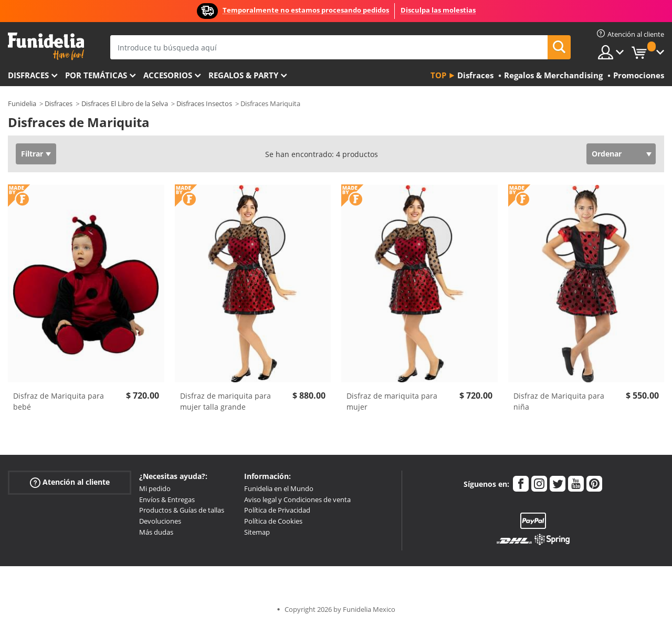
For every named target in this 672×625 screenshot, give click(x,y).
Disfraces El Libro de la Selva (125, 103)
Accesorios (168, 75)
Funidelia (22, 103)
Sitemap (257, 532)
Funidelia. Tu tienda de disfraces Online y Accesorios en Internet (46, 46)
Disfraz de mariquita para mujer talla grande (225, 401)
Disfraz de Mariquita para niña (559, 401)
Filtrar (32, 154)
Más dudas (156, 532)
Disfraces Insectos (204, 103)
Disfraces (28, 75)
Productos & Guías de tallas (182, 510)
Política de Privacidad (277, 510)
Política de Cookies (273, 521)
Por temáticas (96, 75)
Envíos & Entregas (167, 499)
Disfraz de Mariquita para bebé (59, 401)
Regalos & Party (243, 75)
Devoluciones (160, 521)
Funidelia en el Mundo (279, 488)
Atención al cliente (70, 482)
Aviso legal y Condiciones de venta (297, 499)
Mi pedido (155, 488)
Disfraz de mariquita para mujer (392, 401)
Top (438, 75)
